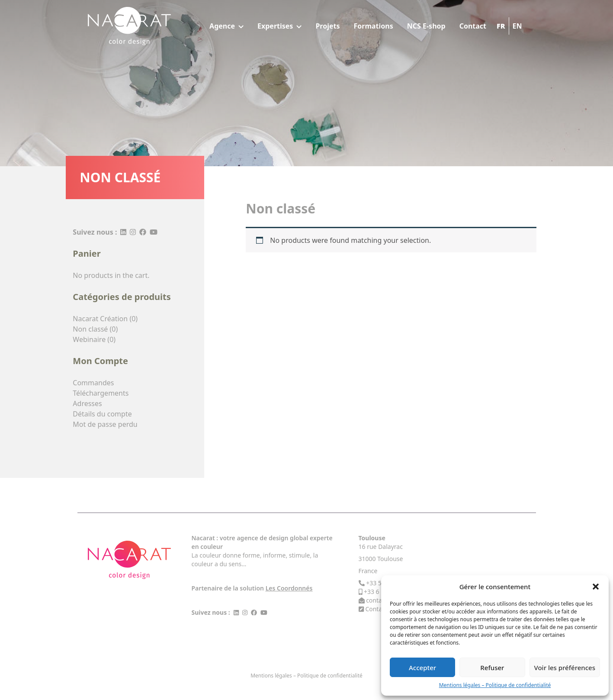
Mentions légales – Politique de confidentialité (495, 685)
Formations (373, 26)
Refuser (492, 668)
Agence (226, 26)
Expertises (279, 26)
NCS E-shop (426, 26)
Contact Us (380, 609)
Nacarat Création (100, 319)
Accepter (422, 668)
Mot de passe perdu (105, 424)
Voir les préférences (565, 668)
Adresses (87, 403)
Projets (327, 26)
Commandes (93, 383)
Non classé (90, 329)
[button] (596, 587)
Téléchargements (101, 393)
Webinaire (89, 339)
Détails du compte (102, 414)
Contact (473, 26)
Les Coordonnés (289, 588)
